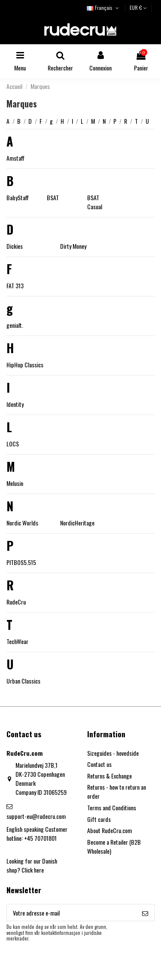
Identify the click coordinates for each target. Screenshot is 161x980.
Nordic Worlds (22, 523)
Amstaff (15, 158)
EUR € (138, 8)
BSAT (53, 197)
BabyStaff (18, 197)
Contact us (99, 764)
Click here (33, 870)
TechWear (17, 641)
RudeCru (16, 602)
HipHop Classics (25, 365)
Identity (15, 404)
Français (104, 8)
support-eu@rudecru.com (36, 816)
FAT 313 (15, 285)
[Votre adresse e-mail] (71, 913)
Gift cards (99, 819)
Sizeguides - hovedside (113, 753)
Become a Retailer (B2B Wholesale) (114, 846)
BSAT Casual (95, 202)
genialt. (15, 325)
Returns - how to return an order (117, 791)
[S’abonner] (145, 913)
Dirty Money (73, 246)
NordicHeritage (77, 523)
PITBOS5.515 (21, 562)
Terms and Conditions (112, 808)
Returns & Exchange (109, 776)
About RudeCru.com (109, 830)
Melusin (15, 483)
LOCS (13, 444)
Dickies (15, 246)
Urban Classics (23, 681)
